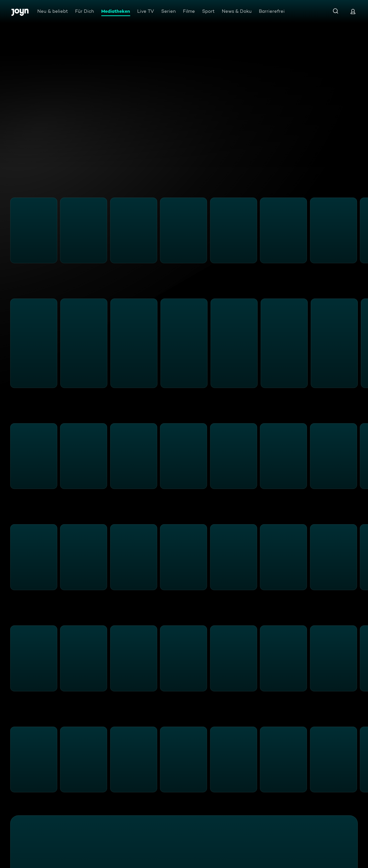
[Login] (353, 11)
